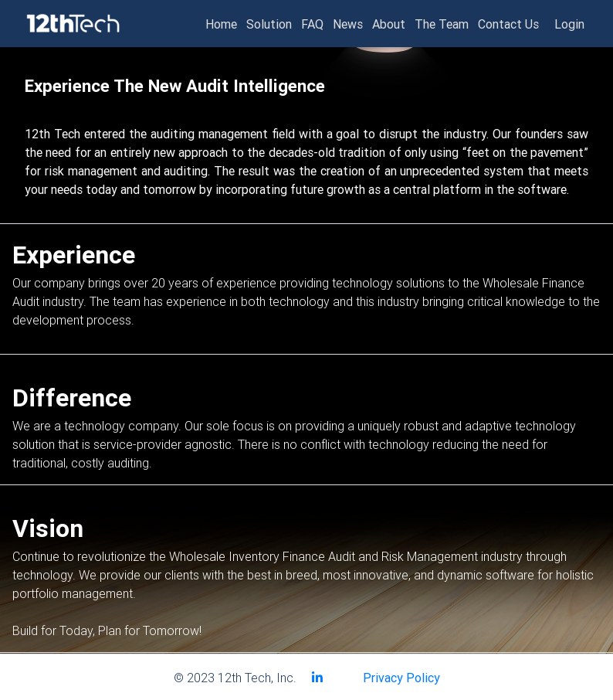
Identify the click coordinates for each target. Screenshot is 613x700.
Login (569, 24)
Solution (269, 24)
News (348, 24)
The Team (442, 24)
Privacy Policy (401, 678)
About (389, 24)
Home (221, 24)
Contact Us (508, 24)
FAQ (312, 24)
